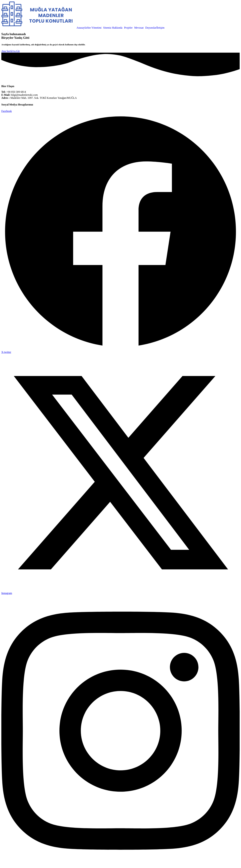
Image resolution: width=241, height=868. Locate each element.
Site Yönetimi (94, 28)
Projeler (128, 28)
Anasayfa (82, 28)
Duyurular (151, 28)
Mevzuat (139, 28)
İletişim (160, 28)
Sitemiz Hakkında (113, 28)
